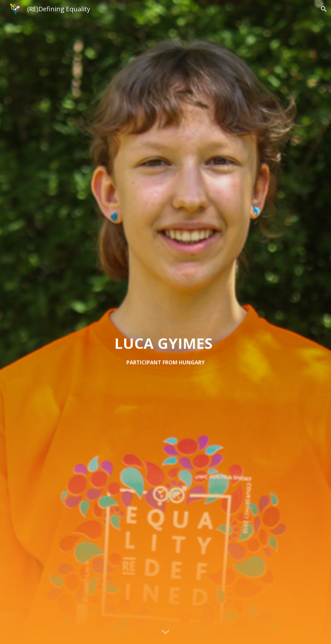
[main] (165, 350)
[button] (165, 632)
